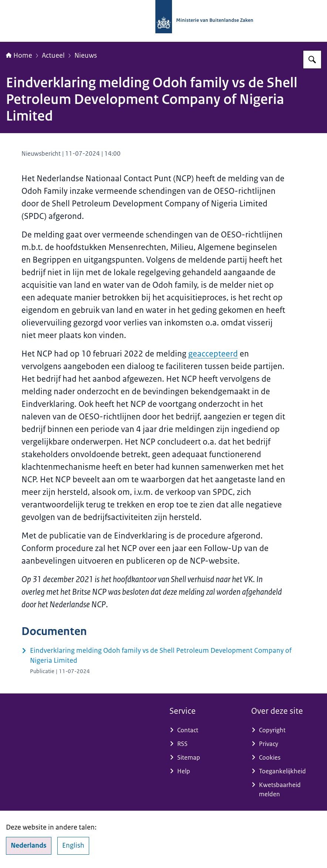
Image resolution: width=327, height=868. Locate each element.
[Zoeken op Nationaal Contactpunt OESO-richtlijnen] (312, 60)
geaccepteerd (213, 354)
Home (19, 55)
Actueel (53, 55)
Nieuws (86, 55)
